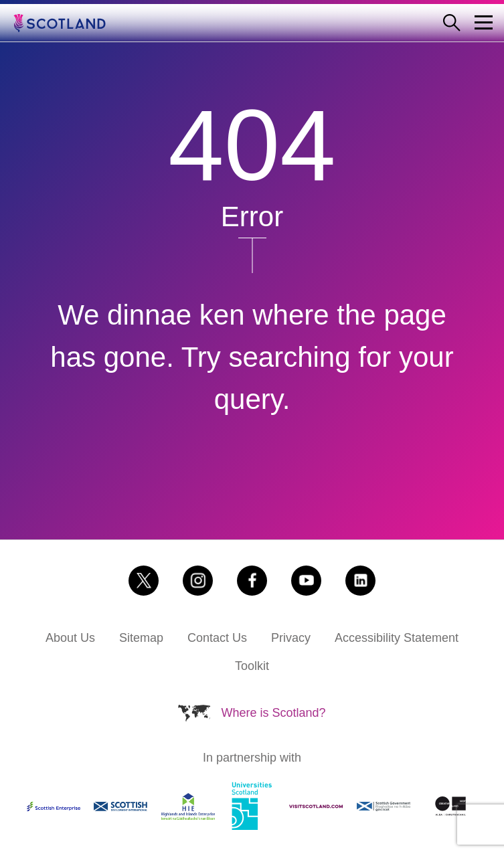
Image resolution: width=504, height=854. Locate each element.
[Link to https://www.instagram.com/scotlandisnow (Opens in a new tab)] (198, 581)
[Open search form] (457, 23)
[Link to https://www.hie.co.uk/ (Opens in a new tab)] (188, 806)
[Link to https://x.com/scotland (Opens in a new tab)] (144, 581)
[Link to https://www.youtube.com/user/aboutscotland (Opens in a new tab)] (306, 581)
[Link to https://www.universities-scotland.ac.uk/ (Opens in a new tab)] (252, 806)
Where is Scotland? (273, 713)
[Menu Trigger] (484, 23)
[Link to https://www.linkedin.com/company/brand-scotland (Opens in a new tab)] (360, 581)
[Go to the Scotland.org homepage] (69, 23)
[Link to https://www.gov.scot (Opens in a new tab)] (384, 807)
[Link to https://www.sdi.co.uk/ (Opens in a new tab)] (120, 806)
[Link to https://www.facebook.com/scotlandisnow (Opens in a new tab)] (252, 581)
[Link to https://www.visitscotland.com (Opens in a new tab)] (316, 807)
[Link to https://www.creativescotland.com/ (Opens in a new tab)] (450, 806)
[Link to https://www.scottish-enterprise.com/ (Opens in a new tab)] (54, 806)
